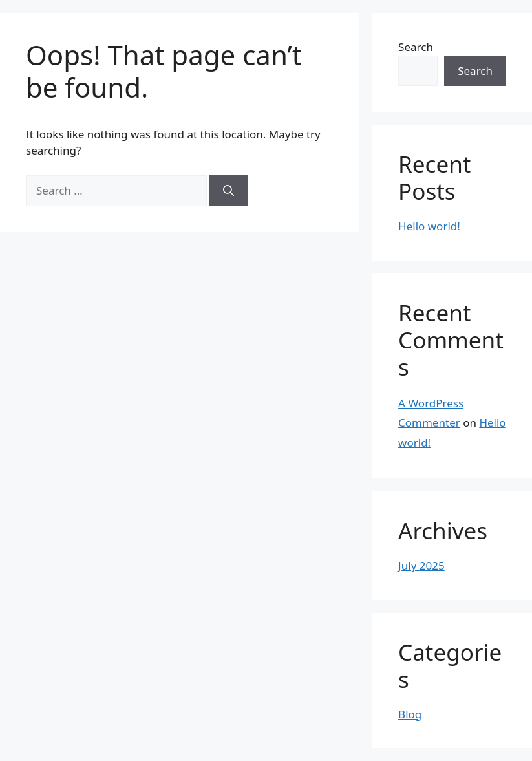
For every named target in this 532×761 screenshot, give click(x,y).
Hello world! (429, 226)
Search (416, 47)
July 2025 (421, 565)
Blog (410, 714)
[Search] (229, 191)
